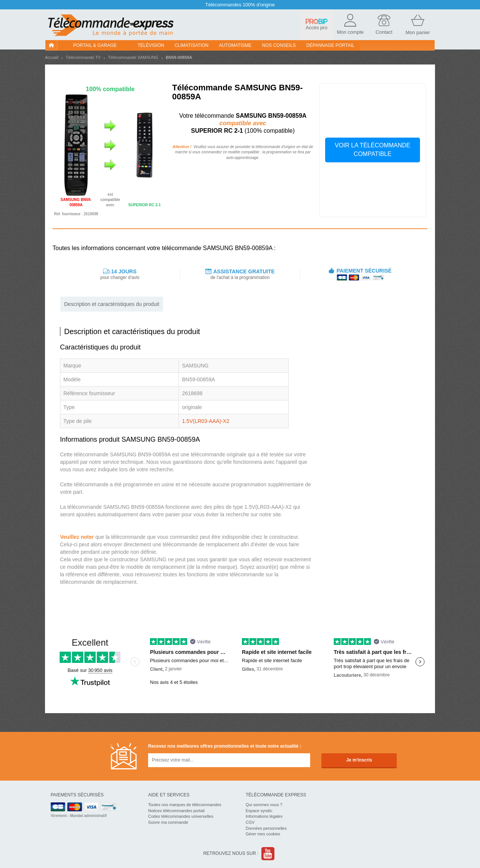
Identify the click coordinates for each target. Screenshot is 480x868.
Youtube (268, 854)
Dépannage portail (330, 45)
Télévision (151, 45)
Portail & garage (95, 45)
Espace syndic (259, 811)
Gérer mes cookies (263, 834)
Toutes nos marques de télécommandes (185, 805)
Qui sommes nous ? (264, 805)
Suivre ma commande (168, 822)
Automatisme (235, 45)
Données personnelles (266, 828)
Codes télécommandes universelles (181, 816)
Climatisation (192, 45)
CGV (250, 822)
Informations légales (264, 816)
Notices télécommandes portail (176, 811)
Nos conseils (279, 45)
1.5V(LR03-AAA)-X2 (205, 421)
